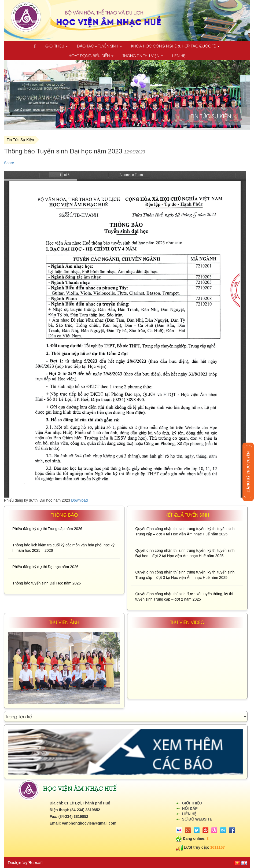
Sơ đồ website (197, 819)
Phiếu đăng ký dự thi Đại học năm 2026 (45, 567)
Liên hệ (179, 55)
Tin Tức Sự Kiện (20, 140)
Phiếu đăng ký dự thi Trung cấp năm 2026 (47, 529)
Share (9, 163)
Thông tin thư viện (143, 55)
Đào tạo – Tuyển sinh (100, 46)
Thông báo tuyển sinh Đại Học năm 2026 (47, 583)
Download (79, 500)
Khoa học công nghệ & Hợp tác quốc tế (175, 46)
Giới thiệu (57, 46)
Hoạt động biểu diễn (91, 55)
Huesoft (36, 863)
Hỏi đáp (190, 808)
